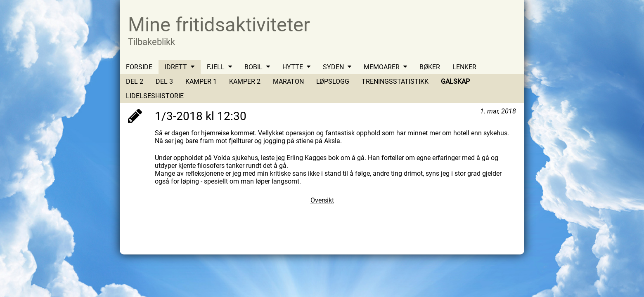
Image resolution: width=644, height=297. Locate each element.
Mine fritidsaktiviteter (219, 25)
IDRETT (176, 67)
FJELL (216, 67)
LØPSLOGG (333, 81)
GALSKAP (455, 81)
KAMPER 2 (245, 81)
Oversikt (322, 200)
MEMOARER (382, 67)
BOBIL (253, 67)
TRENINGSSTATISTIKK (395, 81)
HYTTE (293, 67)
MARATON (288, 81)
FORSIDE (139, 67)
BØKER (430, 67)
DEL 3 (164, 81)
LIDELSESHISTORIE (155, 96)
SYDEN (333, 67)
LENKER (464, 67)
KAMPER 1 (201, 81)
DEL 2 (135, 81)
